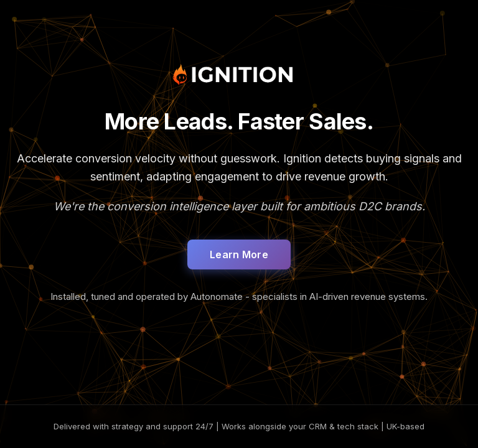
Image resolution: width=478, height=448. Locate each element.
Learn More (239, 254)
